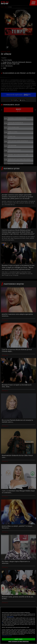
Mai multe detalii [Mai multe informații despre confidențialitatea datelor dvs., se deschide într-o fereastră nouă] (10, 617)
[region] (18, 625)
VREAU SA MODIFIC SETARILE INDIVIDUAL (18, 641)
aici (2, 623)
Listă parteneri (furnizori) (7, 636)
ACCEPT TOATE (18, 639)
